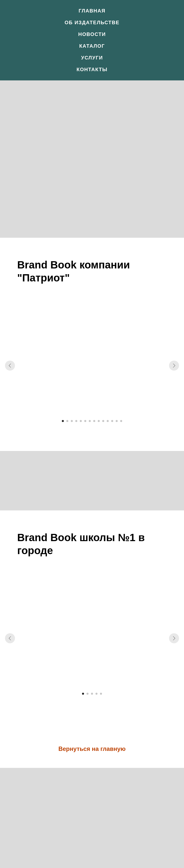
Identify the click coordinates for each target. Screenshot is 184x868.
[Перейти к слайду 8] (94, 421)
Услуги (92, 58)
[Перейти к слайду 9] (99, 421)
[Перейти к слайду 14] (121, 421)
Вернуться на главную (92, 749)
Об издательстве (92, 22)
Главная (92, 11)
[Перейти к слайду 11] (108, 421)
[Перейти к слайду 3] (72, 421)
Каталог (92, 46)
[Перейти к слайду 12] (112, 421)
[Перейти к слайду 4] (76, 421)
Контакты (92, 69)
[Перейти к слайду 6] (85, 421)
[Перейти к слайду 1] (63, 421)
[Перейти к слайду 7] (90, 421)
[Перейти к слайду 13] (117, 421)
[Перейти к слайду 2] (67, 421)
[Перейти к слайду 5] (81, 421)
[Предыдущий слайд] (10, 366)
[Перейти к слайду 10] (103, 421)
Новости (92, 34)
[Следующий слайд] (174, 366)
